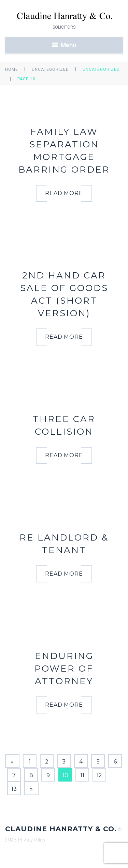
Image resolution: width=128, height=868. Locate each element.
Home (12, 69)
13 (14, 789)
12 (99, 775)
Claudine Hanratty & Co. (61, 829)
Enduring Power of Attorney (64, 669)
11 (82, 775)
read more (64, 193)
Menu (68, 45)
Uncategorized (50, 69)
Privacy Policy (32, 840)
